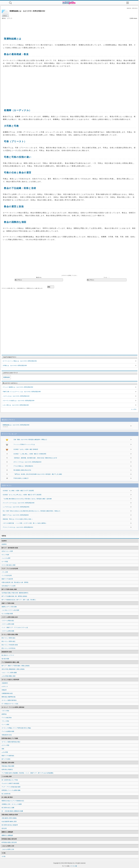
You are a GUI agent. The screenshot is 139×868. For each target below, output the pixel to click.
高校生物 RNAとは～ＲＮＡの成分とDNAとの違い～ (18, 519)
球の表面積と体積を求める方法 (22, 470)
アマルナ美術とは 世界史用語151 (23, 466)
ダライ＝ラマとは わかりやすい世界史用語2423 (27, 462)
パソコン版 (73, 866)
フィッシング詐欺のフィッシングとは (24, 444)
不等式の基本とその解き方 (21, 478)
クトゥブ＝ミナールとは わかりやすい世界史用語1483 (19, 503)
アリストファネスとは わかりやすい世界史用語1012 (18, 527)
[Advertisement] (70, 26)
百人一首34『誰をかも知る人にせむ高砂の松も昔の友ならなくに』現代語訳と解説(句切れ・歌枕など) (31, 511)
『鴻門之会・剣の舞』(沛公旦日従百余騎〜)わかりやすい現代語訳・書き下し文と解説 (38, 474)
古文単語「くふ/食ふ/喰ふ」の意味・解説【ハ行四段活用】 (30, 454)
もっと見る (134, 409)
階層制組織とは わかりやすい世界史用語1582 (61, 426)
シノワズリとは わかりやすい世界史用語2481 (16, 507)
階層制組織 (6, 377)
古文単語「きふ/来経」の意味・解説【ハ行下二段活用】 (19, 491)
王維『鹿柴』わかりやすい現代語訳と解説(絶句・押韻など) (30, 440)
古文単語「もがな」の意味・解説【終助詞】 (26, 449)
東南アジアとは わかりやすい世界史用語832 (16, 515)
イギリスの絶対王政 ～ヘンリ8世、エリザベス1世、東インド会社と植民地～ (25, 523)
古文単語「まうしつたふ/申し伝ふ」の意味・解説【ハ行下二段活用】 (22, 495)
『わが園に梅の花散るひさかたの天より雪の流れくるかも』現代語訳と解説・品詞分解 (27, 499)
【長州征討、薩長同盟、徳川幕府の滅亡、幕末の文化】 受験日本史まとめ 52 (35, 458)
